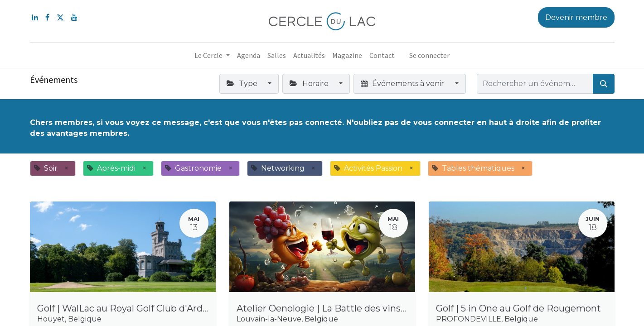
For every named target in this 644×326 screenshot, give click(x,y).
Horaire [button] (310, 84)
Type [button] (243, 84)
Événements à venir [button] (403, 84)
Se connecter (429, 55)
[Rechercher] (604, 84)
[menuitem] (249, 55)
